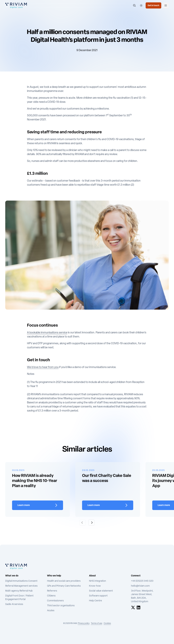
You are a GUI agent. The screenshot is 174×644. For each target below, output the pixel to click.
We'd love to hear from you (43, 367)
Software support (98, 596)
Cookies (107, 623)
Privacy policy (84, 623)
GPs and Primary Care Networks (64, 586)
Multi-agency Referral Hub (19, 591)
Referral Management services (21, 586)
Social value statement (101, 591)
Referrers (52, 591)
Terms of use (97, 623)
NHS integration (98, 581)
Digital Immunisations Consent (21, 581)
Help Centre (95, 601)
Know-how (95, 586)
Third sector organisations (61, 606)
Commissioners (55, 601)
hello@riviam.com (140, 586)
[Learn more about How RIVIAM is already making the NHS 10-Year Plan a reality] (38, 505)
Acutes (51, 611)
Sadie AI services (14, 604)
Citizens (51, 596)
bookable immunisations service (48, 333)
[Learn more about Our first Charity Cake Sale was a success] (108, 505)
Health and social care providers (64, 581)
